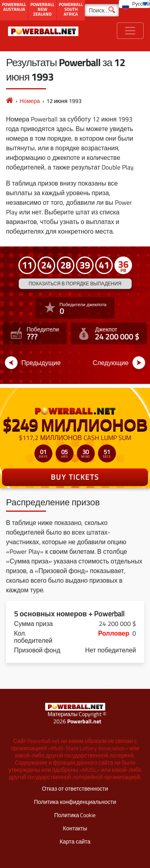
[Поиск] (102, 10)
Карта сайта (75, 841)
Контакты (75, 828)
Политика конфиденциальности (75, 802)
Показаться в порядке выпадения (75, 284)
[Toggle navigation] (130, 31)
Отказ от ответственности (75, 788)
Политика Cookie (75, 815)
